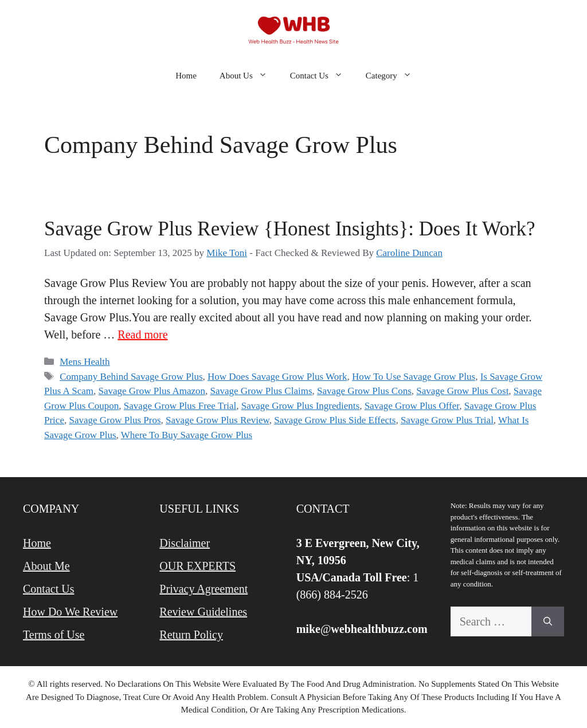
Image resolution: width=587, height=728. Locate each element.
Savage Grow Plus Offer (412, 406)
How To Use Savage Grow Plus (414, 377)
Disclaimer (185, 543)
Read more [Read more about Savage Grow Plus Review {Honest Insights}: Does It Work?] (142, 335)
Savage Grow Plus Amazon (152, 391)
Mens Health (85, 362)
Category (394, 76)
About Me (46, 566)
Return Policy (191, 635)
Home (186, 76)
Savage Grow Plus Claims (261, 391)
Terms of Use (54, 635)
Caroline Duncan (409, 253)
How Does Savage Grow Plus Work (277, 377)
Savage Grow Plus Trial (447, 420)
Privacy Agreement (204, 589)
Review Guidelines (203, 612)
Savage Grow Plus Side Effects (335, 420)
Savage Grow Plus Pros (115, 420)
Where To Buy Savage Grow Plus (187, 435)
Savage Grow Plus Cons (364, 391)
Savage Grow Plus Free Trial (180, 406)
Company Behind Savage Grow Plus (131, 377)
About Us (249, 76)
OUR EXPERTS (197, 566)
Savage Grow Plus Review (218, 420)
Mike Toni (227, 253)
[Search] (548, 621)
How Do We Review (70, 612)
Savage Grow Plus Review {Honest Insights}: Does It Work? (289, 229)
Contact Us (322, 76)
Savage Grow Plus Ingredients (300, 406)
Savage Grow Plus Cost (462, 391)
